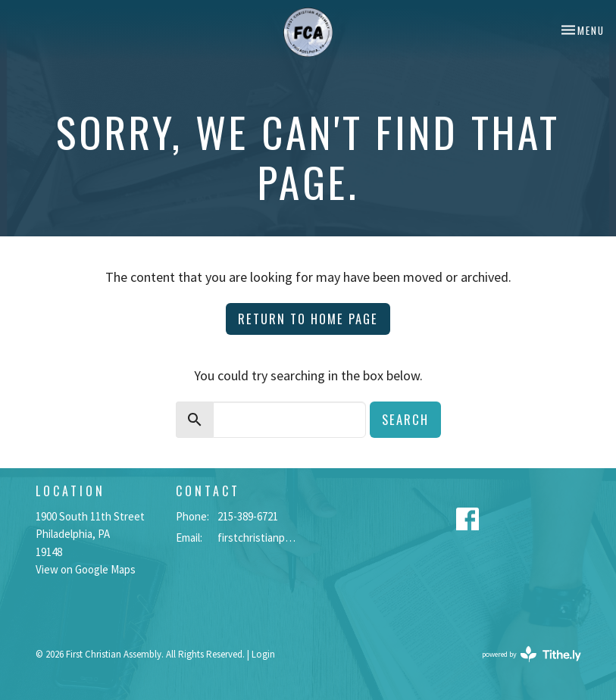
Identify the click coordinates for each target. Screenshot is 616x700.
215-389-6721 (248, 516)
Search (405, 419)
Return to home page (308, 319)
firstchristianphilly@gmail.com (259, 537)
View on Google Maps (86, 569)
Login (263, 654)
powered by (532, 654)
